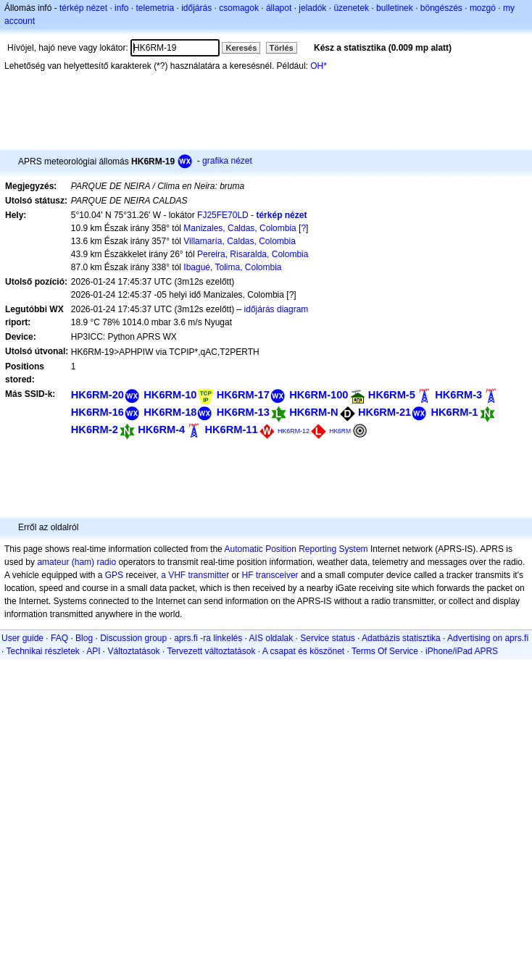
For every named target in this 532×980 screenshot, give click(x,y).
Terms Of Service (385, 651)
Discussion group (133, 638)
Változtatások (134, 651)
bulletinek (395, 8)
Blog (84, 638)
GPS (114, 575)
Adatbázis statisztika (401, 638)
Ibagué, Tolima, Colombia (232, 267)
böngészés (441, 8)
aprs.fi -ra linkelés (208, 638)
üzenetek (351, 8)
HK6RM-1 (455, 412)
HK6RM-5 (392, 395)
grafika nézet (227, 161)
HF (248, 575)
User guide (22, 638)
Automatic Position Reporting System (296, 549)
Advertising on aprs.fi (488, 638)
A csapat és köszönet (303, 651)
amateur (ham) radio (76, 562)
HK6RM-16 (97, 412)
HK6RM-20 (97, 395)
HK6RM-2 (95, 430)
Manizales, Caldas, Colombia (240, 228)
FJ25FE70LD (223, 215)
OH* (319, 66)
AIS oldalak (271, 638)
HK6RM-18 (170, 412)
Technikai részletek (42, 651)
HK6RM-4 (161, 430)
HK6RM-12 (294, 431)
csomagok (239, 8)
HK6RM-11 (232, 430)
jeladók (312, 8)
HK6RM (340, 431)
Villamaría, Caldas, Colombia (240, 241)
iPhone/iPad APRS (462, 651)
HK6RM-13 (243, 412)
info (121, 8)
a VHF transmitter (195, 575)
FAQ (59, 638)
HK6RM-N (313, 412)
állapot (279, 8)
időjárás (196, 8)
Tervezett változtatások (211, 651)
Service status (327, 638)
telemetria (155, 8)
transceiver (277, 575)
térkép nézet (83, 8)
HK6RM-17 (243, 395)
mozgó (483, 8)
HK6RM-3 (458, 395)
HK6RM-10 (170, 395)
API (93, 651)
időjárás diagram (277, 309)
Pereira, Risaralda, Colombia (253, 254)
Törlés (282, 48)
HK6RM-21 (385, 412)
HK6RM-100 (319, 395)
